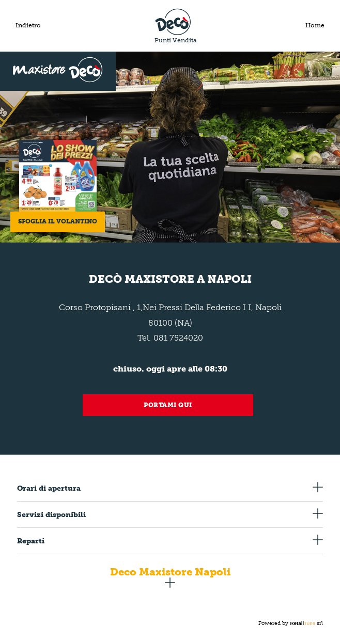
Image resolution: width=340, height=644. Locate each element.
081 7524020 (178, 338)
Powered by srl (291, 623)
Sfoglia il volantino (58, 221)
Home (315, 25)
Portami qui (168, 405)
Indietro (28, 25)
